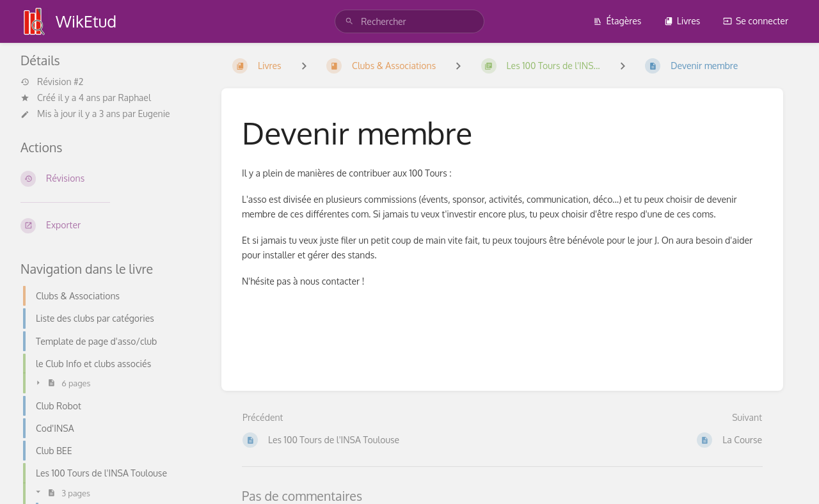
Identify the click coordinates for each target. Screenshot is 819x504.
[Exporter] (111, 226)
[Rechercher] (349, 21)
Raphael (134, 98)
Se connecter (756, 21)
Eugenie (154, 114)
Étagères (617, 21)
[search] (409, 21)
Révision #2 (52, 82)
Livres (682, 21)
